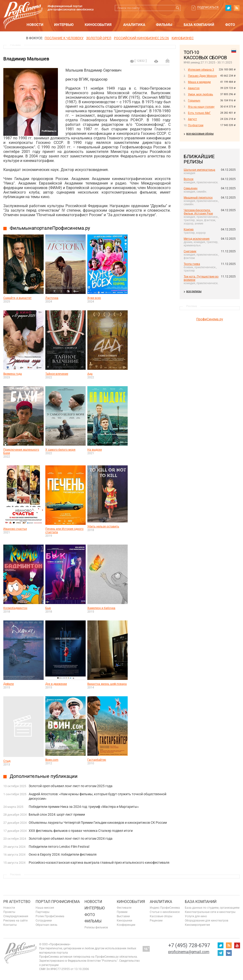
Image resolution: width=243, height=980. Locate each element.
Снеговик (190, 251)
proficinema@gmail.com (189, 952)
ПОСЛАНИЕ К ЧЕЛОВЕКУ (64, 38)
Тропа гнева (192, 264)
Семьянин (191, 188)
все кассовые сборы (200, 134)
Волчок (189, 179)
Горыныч (194, 101)
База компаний (199, 25)
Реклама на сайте (15, 921)
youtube (237, 945)
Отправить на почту (168, 61)
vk (229, 953)
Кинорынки (124, 921)
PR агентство (17, 902)
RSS (237, 8)
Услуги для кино (196, 916)
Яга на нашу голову (201, 107)
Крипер (189, 229)
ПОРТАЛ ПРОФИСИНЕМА (58, 902)
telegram (220, 953)
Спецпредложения (16, 916)
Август (192, 119)
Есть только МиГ (199, 113)
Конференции (126, 925)
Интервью (64, 25)
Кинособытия (98, 25)
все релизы (194, 291)
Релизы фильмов (96, 927)
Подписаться (208, 7)
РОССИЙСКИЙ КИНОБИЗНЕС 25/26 (141, 38)
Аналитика (134, 25)
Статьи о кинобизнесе (165, 912)
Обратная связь (47, 925)
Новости (35, 25)
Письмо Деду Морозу (202, 76)
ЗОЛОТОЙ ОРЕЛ (99, 38)
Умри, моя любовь (201, 94)
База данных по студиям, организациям (212, 908)
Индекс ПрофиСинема (165, 908)
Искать (178, 8)
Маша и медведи (199, 82)
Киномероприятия (197, 925)
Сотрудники (44, 921)
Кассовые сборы (161, 916)
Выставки (123, 916)
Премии (122, 912)
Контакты (10, 925)
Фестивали (124, 908)
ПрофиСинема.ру (210, 319)
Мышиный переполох (198, 198)
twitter (228, 8)
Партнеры (42, 912)
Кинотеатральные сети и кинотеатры (210, 912)
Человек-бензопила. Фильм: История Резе (198, 212)
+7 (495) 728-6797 (189, 945)
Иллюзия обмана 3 (201, 70)
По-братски (196, 125)
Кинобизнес (183, 38)
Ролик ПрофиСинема (50, 916)
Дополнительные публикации (44, 776)
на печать (156, 61)
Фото (230, 25)
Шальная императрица (199, 170)
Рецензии (156, 921)
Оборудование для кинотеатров (207, 921)
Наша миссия (45, 908)
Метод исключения (197, 239)
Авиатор (194, 88)
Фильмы (164, 25)
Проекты (9, 912)
